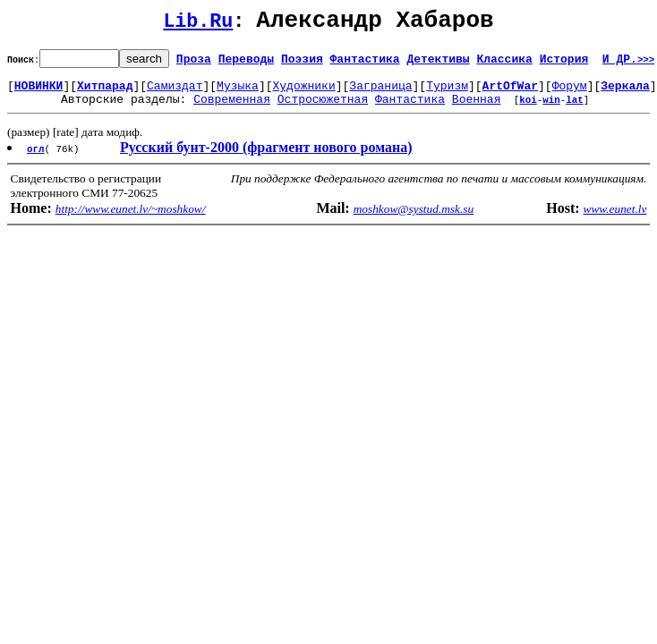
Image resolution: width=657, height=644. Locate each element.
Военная (477, 109)
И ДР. (629, 64)
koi (528, 110)
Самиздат (175, 93)
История (564, 64)
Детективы (438, 64)
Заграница (380, 93)
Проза (194, 64)
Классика (504, 64)
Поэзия (302, 64)
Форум (570, 93)
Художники (303, 93)
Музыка (238, 93)
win (551, 110)
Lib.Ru (198, 25)
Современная (232, 109)
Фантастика (365, 64)
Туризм (447, 93)
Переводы (246, 64)
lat (575, 110)
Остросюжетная (323, 109)
